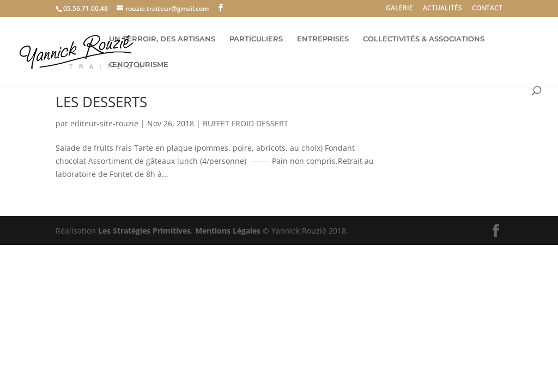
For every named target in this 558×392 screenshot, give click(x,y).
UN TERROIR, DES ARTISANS (162, 39)
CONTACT (487, 9)
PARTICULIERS (256, 39)
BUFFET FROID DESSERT (245, 123)
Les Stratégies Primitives (144, 231)
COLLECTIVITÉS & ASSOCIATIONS (424, 39)
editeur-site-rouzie (104, 123)
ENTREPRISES (323, 39)
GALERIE (399, 9)
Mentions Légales (228, 231)
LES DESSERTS (101, 102)
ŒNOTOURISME (139, 65)
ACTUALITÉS (442, 9)
